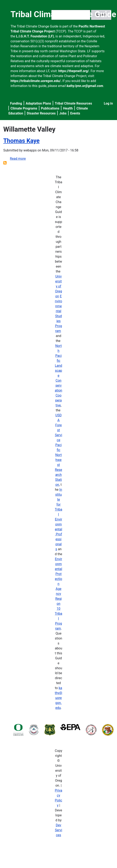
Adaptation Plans (38, 103)
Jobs (63, 113)
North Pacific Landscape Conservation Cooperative (58, 376)
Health (68, 108)
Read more (18, 159)
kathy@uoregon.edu (58, 698)
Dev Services (58, 830)
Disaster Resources (41, 113)
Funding (16, 103)
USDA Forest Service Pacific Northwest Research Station (58, 450)
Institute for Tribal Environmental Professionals (58, 519)
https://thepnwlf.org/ (74, 71)
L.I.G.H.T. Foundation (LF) (35, 36)
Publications (50, 108)
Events (75, 113)
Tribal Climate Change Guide (63, 14)
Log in (108, 103)
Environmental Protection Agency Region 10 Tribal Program (58, 594)
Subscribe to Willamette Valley (5, 163)
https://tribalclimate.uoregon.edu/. (36, 81)
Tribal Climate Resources (73, 103)
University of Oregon (58, 286)
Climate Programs (24, 108)
